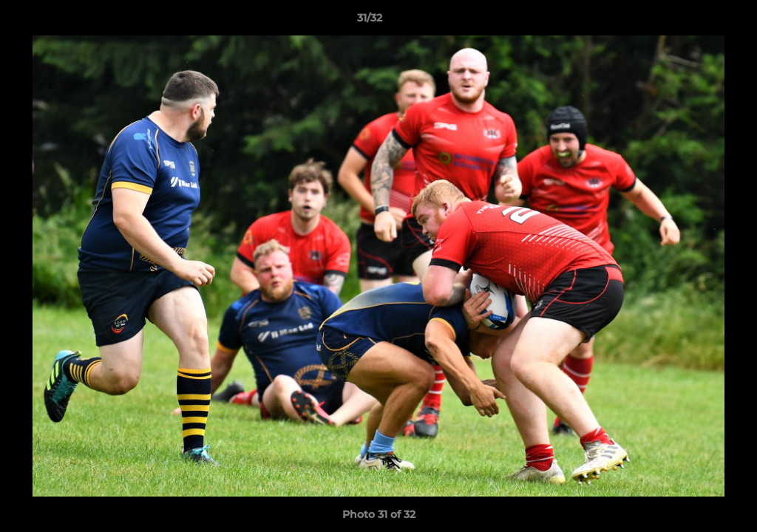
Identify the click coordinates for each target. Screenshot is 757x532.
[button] (695, 21)
